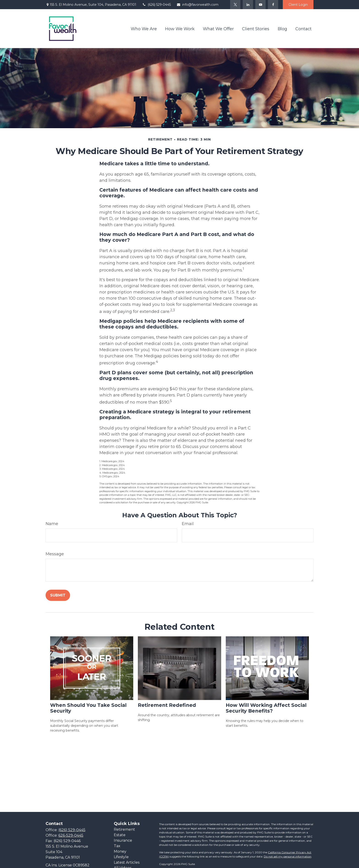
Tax (117, 846)
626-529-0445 (71, 835)
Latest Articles (127, 862)
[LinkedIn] (248, 5)
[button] (144, 28)
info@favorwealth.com (197, 5)
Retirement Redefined (167, 705)
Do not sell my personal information (288, 856)
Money (120, 851)
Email (188, 524)
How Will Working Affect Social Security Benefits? (266, 708)
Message (55, 554)
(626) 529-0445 (156, 5)
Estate (120, 835)
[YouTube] (260, 5)
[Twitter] (235, 5)
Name (52, 524)
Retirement (124, 829)
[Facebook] (273, 5)
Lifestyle (121, 857)
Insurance (123, 840)
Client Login (298, 5)
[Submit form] (58, 595)
